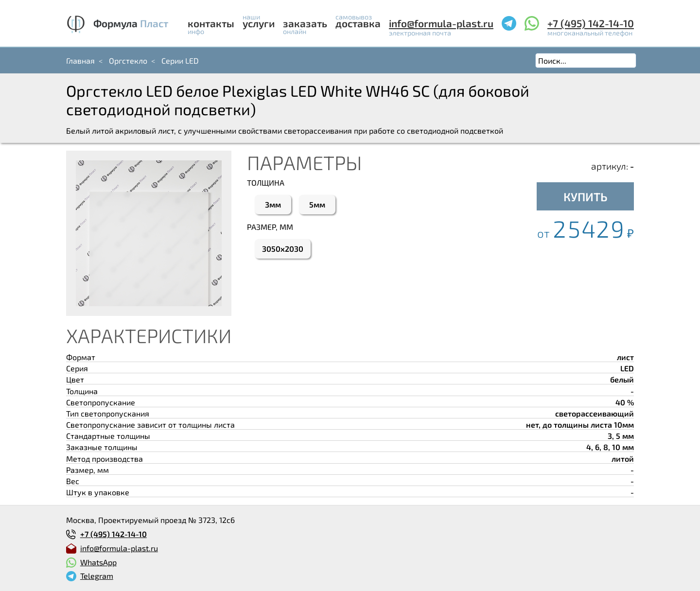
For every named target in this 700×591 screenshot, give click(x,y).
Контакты (211, 23)
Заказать (305, 23)
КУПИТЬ (586, 197)
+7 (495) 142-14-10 (591, 23)
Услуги (259, 23)
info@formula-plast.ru (441, 23)
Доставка (358, 23)
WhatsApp (98, 562)
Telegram (97, 576)
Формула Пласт (131, 23)
